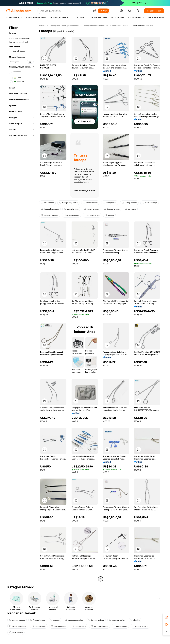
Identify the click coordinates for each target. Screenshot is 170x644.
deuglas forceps (112, 209)
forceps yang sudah (68, 203)
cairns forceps (71, 209)
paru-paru (130, 209)
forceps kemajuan (100, 626)
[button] (95, 11)
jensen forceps (90, 203)
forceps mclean (96, 620)
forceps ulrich (79, 626)
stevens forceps (71, 215)
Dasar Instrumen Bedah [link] (142, 26)
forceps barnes (92, 215)
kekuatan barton (117, 620)
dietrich (135, 620)
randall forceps (150, 203)
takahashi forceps (18, 626)
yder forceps (47, 203)
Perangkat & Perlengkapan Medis (64, 26)
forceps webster (140, 626)
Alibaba (42, 26)
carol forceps (16, 633)
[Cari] (103, 11)
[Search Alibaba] (66, 11)
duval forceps (120, 626)
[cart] (130, 11)
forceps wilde (110, 203)
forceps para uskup (74, 620)
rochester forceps (50, 215)
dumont (109, 215)
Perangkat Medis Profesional (95, 26)
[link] (166, 617)
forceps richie (39, 626)
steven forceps (91, 209)
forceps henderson (50, 209)
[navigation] (22, 303)
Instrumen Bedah (120, 26)
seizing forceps (129, 203)
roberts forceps (59, 626)
